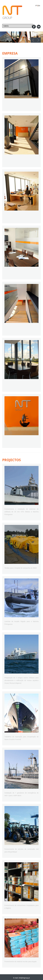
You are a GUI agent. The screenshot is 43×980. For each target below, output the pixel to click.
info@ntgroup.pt (24, 978)
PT (36, 6)
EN (39, 6)
